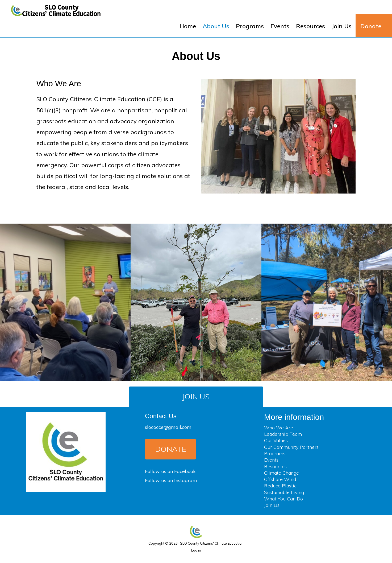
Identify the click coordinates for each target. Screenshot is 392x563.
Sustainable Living (284, 492)
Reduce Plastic (280, 486)
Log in (196, 550)
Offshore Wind (280, 479)
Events (271, 460)
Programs (275, 453)
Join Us (196, 396)
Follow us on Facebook (170, 471)
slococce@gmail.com (168, 427)
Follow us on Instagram (171, 480)
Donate (171, 449)
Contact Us (161, 416)
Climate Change (282, 473)
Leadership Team (283, 434)
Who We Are (279, 428)
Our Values (276, 440)
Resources (275, 467)
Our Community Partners (291, 447)
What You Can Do (283, 499)
